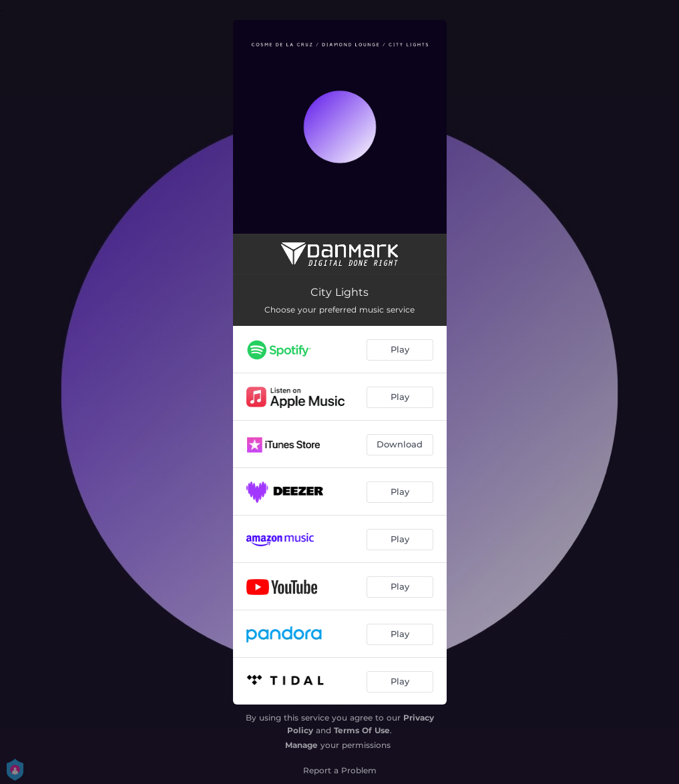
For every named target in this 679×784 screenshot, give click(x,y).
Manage (301, 745)
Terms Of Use (362, 730)
